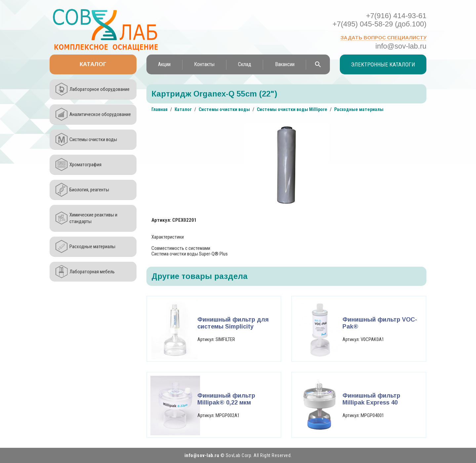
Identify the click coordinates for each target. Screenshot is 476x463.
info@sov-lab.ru (401, 46)
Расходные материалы (92, 247)
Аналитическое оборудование (100, 114)
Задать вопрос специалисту (383, 38)
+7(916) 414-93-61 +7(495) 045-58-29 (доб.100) (379, 20)
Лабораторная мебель (92, 272)
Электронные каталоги (383, 64)
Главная (159, 109)
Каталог (93, 64)
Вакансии (285, 64)
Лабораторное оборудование (99, 89)
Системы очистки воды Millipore (292, 109)
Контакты (204, 64)
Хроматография (85, 165)
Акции (164, 64)
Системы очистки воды (93, 139)
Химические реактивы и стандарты (93, 218)
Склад (245, 64)
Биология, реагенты (89, 190)
